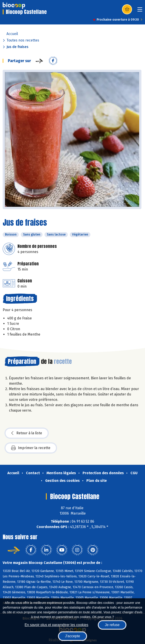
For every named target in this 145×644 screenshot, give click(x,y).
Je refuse (112, 625)
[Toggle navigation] (140, 11)
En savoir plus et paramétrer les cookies (57, 625)
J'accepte (72, 636)
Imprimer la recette (31, 448)
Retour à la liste (27, 433)
